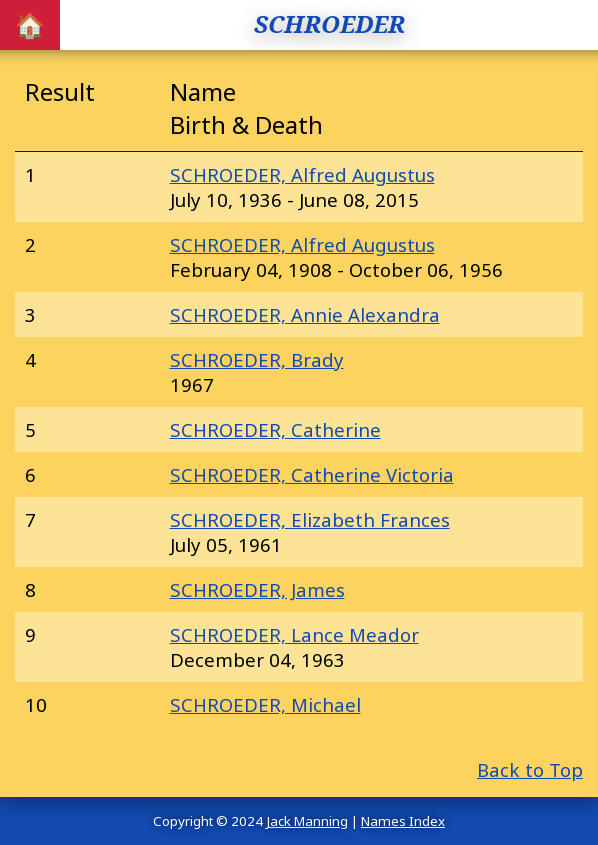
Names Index (403, 821)
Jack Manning (307, 821)
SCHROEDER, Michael (265, 704)
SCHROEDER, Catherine (275, 429)
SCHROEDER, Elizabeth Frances (310, 519)
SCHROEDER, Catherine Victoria (312, 474)
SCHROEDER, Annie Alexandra (305, 314)
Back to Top (530, 769)
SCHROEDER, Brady (257, 359)
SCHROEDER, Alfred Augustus (302, 174)
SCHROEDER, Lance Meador (294, 634)
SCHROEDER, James (257, 589)
